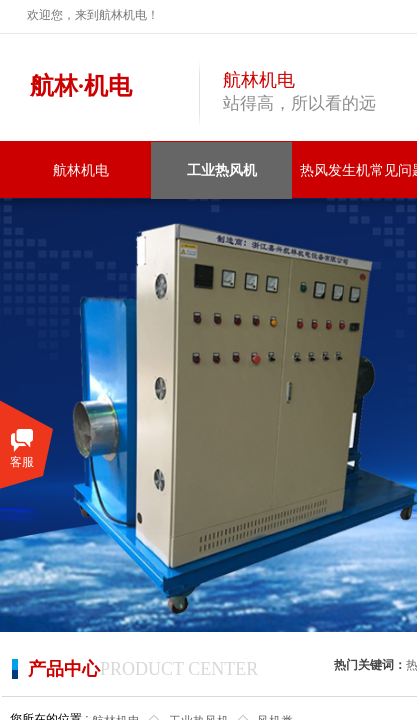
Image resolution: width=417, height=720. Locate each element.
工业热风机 (222, 170)
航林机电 (81, 170)
